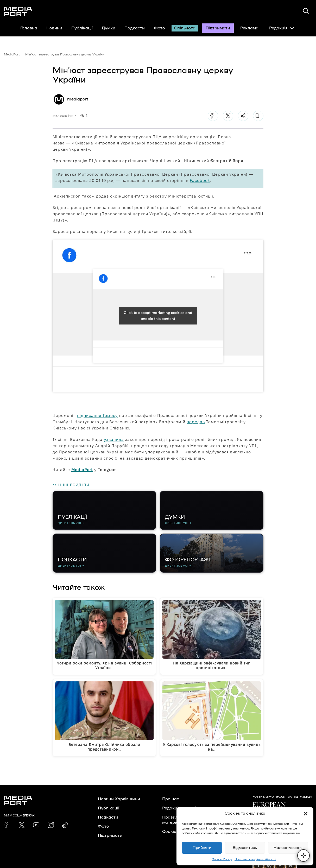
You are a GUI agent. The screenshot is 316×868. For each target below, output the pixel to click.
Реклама (249, 28)
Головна (29, 28)
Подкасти (135, 28)
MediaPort (12, 54)
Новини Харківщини (119, 799)
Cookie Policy (222, 859)
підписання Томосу (97, 416)
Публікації (82, 28)
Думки (109, 28)
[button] (306, 814)
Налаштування (288, 848)
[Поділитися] (243, 116)
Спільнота (185, 28)
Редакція (282, 28)
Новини (54, 28)
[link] (7, 825)
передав (196, 422)
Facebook (200, 180)
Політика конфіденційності (255, 859)
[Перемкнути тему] (304, 856)
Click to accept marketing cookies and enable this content (158, 316)
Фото (159, 28)
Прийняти (202, 848)
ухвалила (114, 439)
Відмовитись (245, 848)
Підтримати (218, 28)
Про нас (171, 799)
